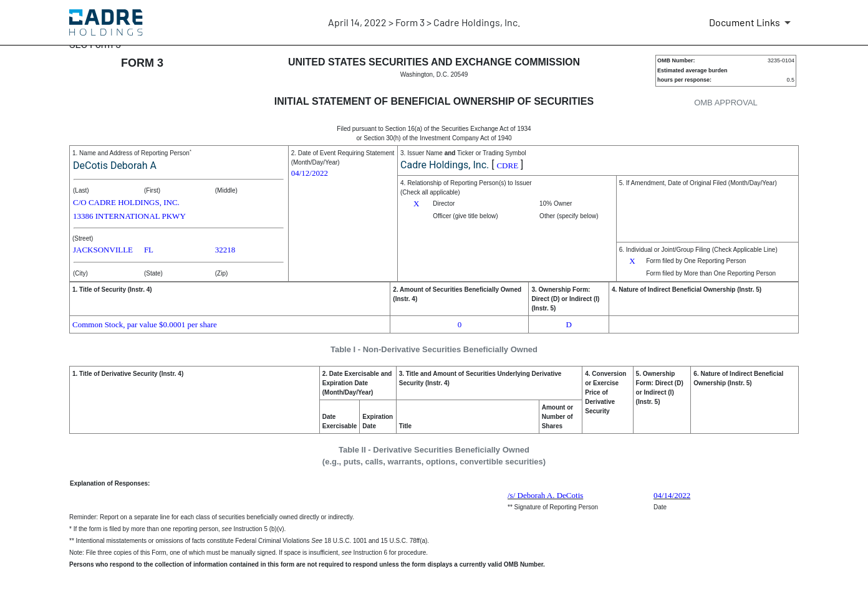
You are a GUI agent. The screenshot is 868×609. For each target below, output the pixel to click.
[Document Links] (752, 22)
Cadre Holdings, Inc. (445, 165)
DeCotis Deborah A (115, 165)
